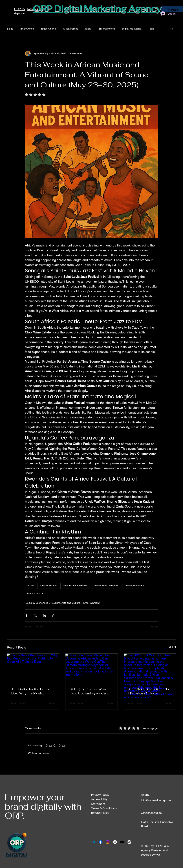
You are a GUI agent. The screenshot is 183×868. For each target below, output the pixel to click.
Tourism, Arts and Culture (66, 603)
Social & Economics (37, 603)
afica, (88, 29)
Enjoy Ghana (48, 29)
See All (172, 647)
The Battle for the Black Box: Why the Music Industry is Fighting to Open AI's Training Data (31, 691)
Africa (30, 586)
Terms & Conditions (104, 808)
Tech (151, 29)
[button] (172, 29)
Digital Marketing (132, 29)
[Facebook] (101, 842)
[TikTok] (129, 842)
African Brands (48, 586)
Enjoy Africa (27, 29)
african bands (35, 593)
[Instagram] (108, 842)
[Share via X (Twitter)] (35, 615)
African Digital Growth (75, 586)
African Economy (134, 586)
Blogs (10, 29)
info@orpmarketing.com (156, 800)
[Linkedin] (93, 842)
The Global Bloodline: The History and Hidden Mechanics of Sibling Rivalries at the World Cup (149, 691)
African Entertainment (106, 586)
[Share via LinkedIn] (44, 615)
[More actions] (156, 53)
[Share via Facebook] (27, 615)
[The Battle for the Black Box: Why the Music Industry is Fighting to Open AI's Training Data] (33, 668)
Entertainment (107, 29)
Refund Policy (100, 813)
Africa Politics (71, 29)
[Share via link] (53, 615)
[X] (115, 842)
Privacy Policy (100, 795)
